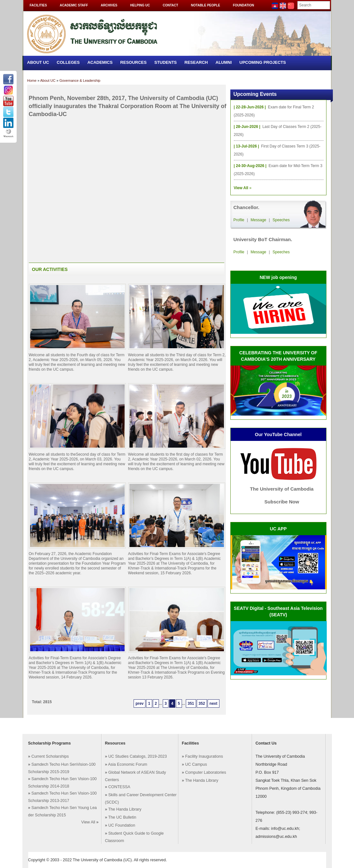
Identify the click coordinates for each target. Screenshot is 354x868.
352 (202, 704)
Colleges (68, 62)
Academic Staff (74, 5)
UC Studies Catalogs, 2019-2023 (138, 756)
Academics (100, 62)
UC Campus (196, 764)
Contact (170, 5)
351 (191, 704)
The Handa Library (125, 809)
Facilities (38, 5)
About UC (38, 62)
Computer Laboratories (206, 772)
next (214, 704)
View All (88, 822)
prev (140, 704)
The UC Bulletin (122, 817)
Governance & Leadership (80, 80)
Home (32, 80)
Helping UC (140, 5)
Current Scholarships (50, 756)
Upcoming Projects (263, 62)
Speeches (281, 220)
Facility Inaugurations (204, 756)
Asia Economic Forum (128, 764)
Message (258, 220)
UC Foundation (122, 825)
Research (196, 62)
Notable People (206, 5)
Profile (239, 220)
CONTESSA (119, 787)
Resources (133, 62)
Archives (109, 5)
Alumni (224, 62)
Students (166, 62)
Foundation (243, 5)
